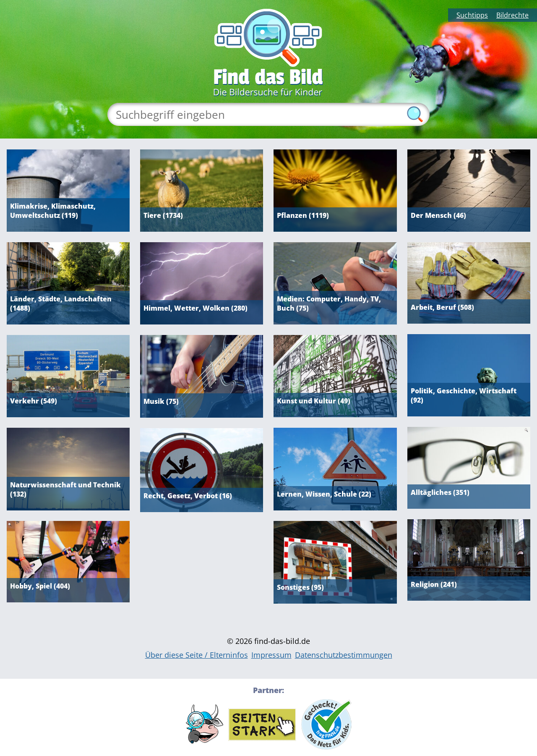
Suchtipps (472, 15)
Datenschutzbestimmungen (344, 655)
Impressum (271, 655)
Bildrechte (512, 15)
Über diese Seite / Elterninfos (197, 655)
